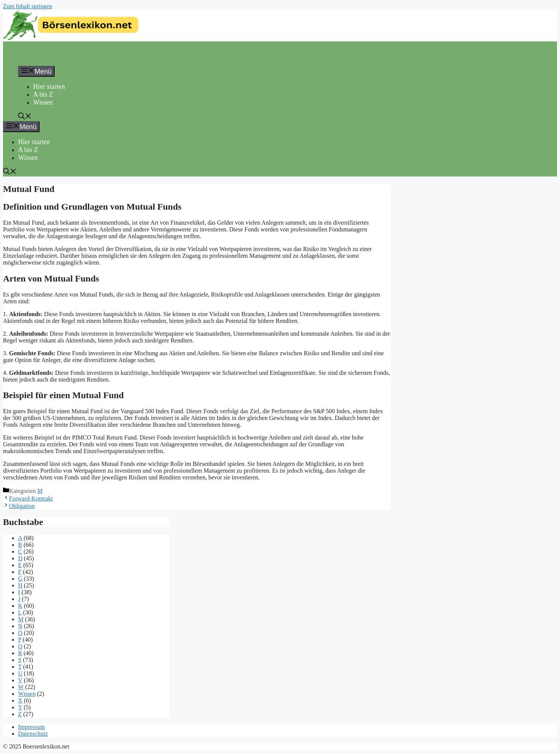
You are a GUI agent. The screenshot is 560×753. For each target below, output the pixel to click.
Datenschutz (33, 734)
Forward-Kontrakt (31, 498)
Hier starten (49, 87)
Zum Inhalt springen (28, 6)
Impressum (31, 727)
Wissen (43, 102)
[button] (25, 117)
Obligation (22, 506)
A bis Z (43, 94)
